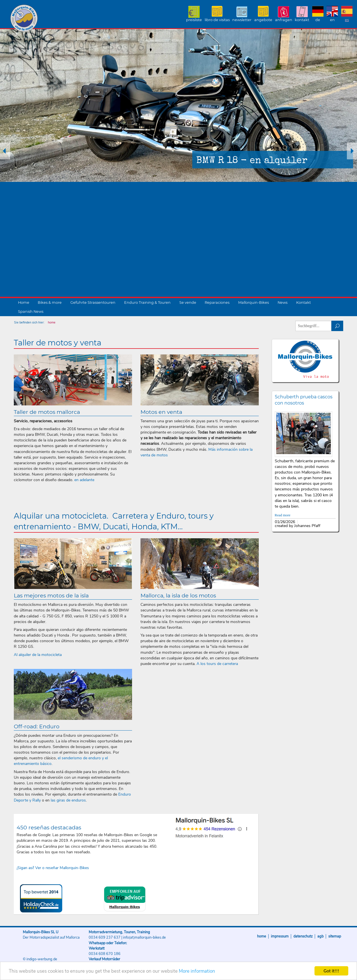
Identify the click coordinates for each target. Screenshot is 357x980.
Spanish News (31, 312)
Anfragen (284, 20)
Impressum (280, 936)
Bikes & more (50, 303)
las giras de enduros (68, 800)
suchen (337, 326)
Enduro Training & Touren (147, 303)
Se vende (188, 303)
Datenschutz (303, 936)
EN (332, 20)
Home (24, 303)
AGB (320, 936)
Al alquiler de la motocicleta (38, 655)
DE (318, 20)
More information (197, 971)
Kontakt (302, 20)
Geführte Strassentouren (93, 303)
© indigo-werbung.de (40, 959)
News (283, 303)
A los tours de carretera (217, 664)
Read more (283, 515)
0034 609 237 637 (105, 937)
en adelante (84, 480)
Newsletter (242, 20)
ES (347, 20)
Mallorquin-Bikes (57, 19)
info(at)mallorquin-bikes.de (144, 937)
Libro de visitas (217, 20)
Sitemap (335, 936)
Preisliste (194, 20)
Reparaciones (217, 303)
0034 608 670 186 (105, 954)
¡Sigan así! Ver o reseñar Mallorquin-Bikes (53, 868)
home (52, 322)
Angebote (263, 20)
